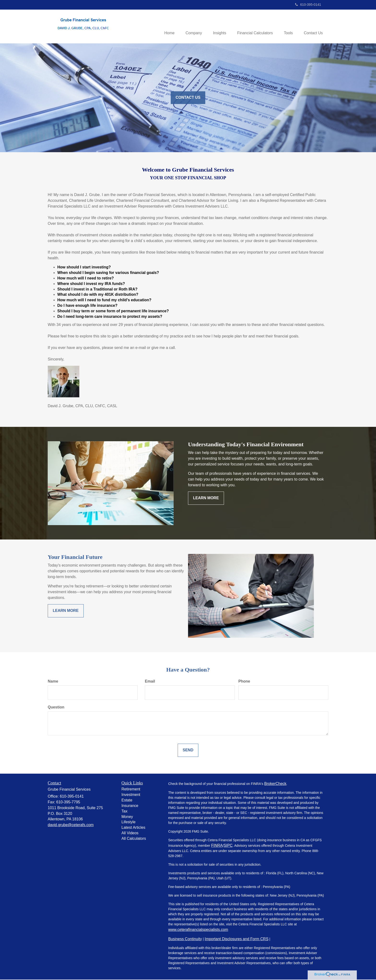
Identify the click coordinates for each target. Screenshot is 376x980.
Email (150, 682)
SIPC (228, 846)
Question (56, 707)
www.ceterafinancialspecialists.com (198, 930)
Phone (244, 682)
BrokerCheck (275, 784)
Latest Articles (134, 828)
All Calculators (134, 839)
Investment (131, 795)
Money (127, 817)
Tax (125, 811)
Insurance (130, 806)
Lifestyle (129, 822)
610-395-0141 (308, 5)
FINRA (217, 846)
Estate (127, 801)
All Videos (130, 833)
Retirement (131, 790)
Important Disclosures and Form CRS (236, 939)
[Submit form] (188, 751)
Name (53, 682)
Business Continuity (185, 939)
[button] (189, 27)
